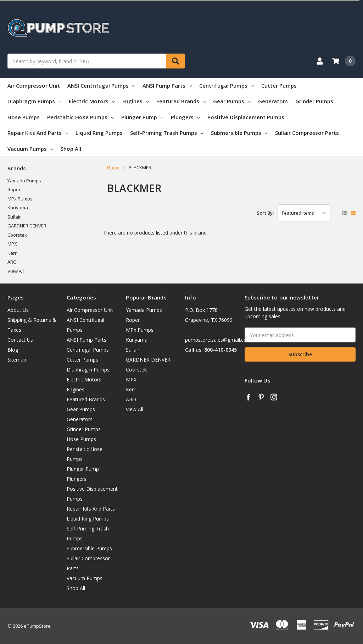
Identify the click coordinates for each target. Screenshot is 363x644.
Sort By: (265, 213)
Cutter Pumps (279, 86)
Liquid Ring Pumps (99, 133)
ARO (12, 262)
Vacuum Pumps (30, 149)
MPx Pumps (20, 199)
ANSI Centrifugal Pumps (101, 86)
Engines (136, 101)
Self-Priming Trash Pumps (167, 133)
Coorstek (17, 235)
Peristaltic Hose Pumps (80, 117)
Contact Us (20, 340)
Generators (273, 101)
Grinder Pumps (314, 101)
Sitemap (17, 360)
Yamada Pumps (24, 181)
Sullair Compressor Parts (307, 133)
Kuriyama (18, 208)
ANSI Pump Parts (167, 86)
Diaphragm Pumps (34, 101)
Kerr (12, 253)
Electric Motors (92, 101)
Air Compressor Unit (34, 86)
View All (16, 271)
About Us (18, 310)
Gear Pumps (232, 101)
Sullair (14, 217)
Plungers (185, 117)
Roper (14, 189)
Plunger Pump (142, 117)
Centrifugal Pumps (227, 86)
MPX (12, 244)
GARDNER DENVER (27, 226)
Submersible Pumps (239, 133)
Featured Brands (181, 101)
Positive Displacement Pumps (246, 117)
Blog (13, 350)
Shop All (71, 149)
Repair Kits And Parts (38, 133)
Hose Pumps (24, 117)
